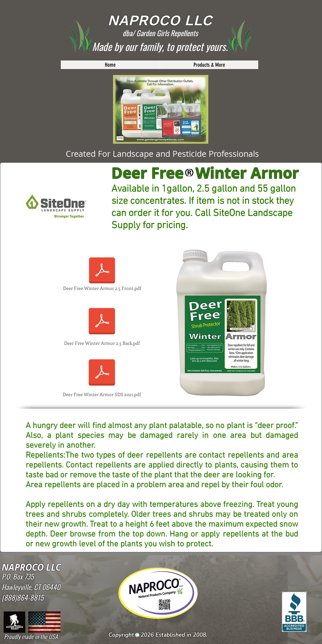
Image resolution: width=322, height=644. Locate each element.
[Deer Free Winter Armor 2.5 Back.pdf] (102, 325)
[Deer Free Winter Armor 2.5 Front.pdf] (102, 274)
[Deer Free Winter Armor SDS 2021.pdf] (102, 376)
